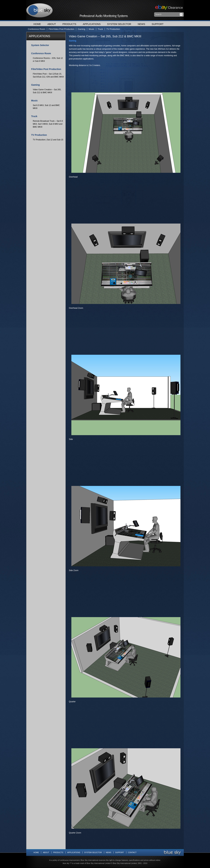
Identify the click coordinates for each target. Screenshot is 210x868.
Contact (132, 852)
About (52, 24)
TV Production (113, 29)
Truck (100, 29)
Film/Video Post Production (62, 29)
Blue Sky (40, 10)
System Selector (119, 24)
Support (157, 24)
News (141, 24)
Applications (92, 24)
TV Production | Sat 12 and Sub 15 (48, 140)
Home (37, 24)
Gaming (82, 29)
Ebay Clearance (169, 8)
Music (92, 29)
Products (69, 24)
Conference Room (37, 29)
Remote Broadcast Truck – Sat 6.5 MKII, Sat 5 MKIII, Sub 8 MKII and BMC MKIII (48, 124)
